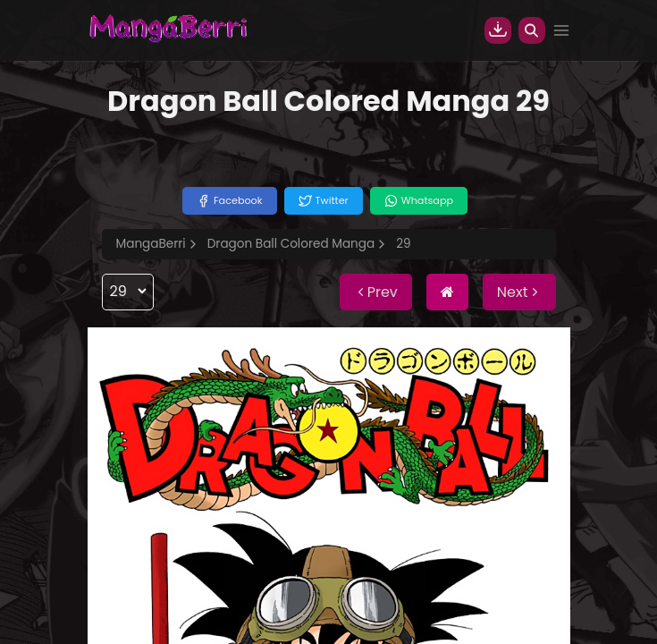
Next (519, 292)
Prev (376, 292)
